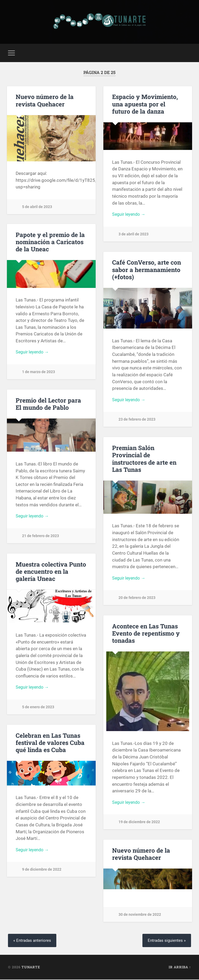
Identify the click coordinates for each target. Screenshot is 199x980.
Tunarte (31, 968)
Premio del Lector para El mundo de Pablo (48, 404)
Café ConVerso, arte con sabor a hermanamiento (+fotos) (147, 270)
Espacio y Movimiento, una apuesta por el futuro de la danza (145, 104)
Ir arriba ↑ (180, 968)
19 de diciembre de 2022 (139, 823)
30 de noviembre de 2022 (140, 915)
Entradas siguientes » (166, 941)
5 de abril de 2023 (37, 207)
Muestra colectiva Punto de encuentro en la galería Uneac (51, 572)
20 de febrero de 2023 (137, 599)
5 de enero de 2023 (38, 708)
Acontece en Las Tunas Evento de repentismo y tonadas (146, 633)
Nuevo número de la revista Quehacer (45, 100)
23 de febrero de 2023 (137, 420)
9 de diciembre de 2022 (42, 870)
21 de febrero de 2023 (41, 537)
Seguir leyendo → (130, 215)
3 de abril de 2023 (134, 235)
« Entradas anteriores (33, 941)
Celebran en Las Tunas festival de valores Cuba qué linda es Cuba (50, 743)
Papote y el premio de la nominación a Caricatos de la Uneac (50, 242)
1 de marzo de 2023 (39, 373)
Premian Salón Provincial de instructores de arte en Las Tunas (144, 459)
